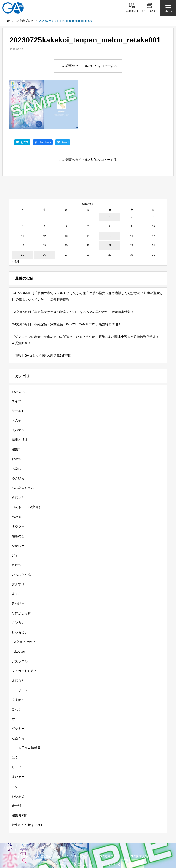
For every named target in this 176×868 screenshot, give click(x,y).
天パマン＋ (20, 388)
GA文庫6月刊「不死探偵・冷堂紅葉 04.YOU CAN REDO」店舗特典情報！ (66, 282)
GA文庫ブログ (110, 814)
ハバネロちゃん (23, 445)
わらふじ (18, 754)
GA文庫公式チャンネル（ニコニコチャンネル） (56, 846)
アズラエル (20, 619)
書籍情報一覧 (50, 814)
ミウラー (18, 484)
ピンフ (16, 725)
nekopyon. (19, 609)
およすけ (18, 542)
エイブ (16, 359)
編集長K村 (19, 773)
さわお (16, 522)
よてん (16, 551)
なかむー (18, 503)
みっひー (18, 561)
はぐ (15, 715)
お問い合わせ (134, 846)
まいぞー (18, 734)
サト (15, 677)
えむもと (18, 638)
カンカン (18, 580)
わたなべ (18, 349)
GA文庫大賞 (140, 814)
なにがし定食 (21, 571)
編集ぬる (18, 494)
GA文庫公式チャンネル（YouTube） (101, 839)
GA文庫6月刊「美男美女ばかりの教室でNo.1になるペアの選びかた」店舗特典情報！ (73, 269)
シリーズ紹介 (80, 814)
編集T (16, 407)
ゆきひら (18, 436)
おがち (16, 416)
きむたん (18, 455)
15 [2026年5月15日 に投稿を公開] (110, 194)
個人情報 (108, 846)
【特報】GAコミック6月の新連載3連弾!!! (41, 313)
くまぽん (18, 657)
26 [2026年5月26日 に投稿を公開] (44, 213)
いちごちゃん (21, 532)
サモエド (18, 368)
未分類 (16, 763)
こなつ (16, 667)
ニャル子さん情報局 (26, 705)
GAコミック (86, 822)
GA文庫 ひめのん (24, 599)
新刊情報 (24, 814)
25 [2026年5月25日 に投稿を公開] (22, 213)
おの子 (16, 378)
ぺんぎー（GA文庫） (27, 465)
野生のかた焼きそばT (27, 782)
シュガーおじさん (25, 628)
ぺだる (16, 474)
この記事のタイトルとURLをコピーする (88, 66)
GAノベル (60, 822)
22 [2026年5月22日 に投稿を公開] (110, 203)
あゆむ (16, 426)
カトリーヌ (20, 648)
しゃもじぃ (20, 590)
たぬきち (18, 696)
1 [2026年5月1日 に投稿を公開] (110, 175)
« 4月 (15, 219)
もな (15, 744)
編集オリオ (20, 397)
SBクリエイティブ (51, 839)
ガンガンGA (114, 822)
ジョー (16, 513)
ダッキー (18, 686)
